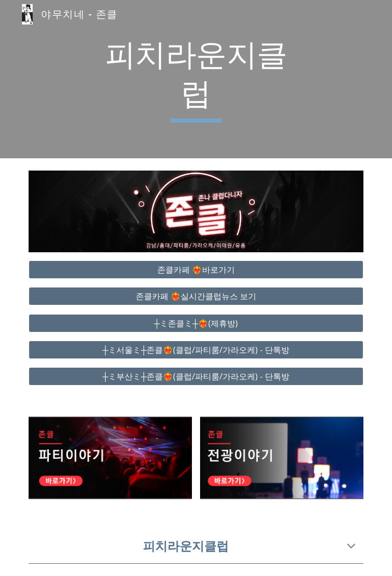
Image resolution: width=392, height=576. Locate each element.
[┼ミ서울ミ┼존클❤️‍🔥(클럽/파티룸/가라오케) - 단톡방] (196, 350)
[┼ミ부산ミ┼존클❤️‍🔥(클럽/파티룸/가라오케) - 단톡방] (196, 376)
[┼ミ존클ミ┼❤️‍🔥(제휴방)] (196, 323)
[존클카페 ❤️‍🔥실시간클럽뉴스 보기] (196, 296)
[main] (196, 79)
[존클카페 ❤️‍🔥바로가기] (196, 270)
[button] (351, 547)
